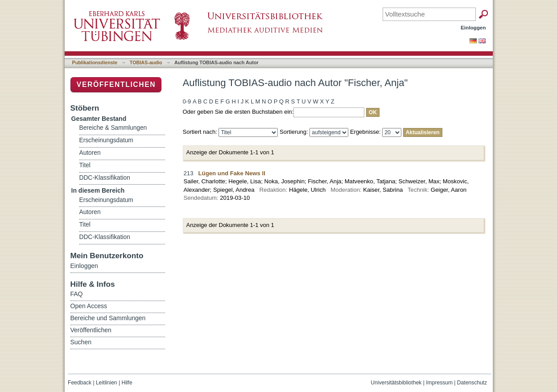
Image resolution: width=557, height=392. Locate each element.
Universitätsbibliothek (396, 383)
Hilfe (127, 383)
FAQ (77, 294)
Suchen (81, 342)
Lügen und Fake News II (232, 173)
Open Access (89, 306)
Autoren (90, 153)
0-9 (187, 101)
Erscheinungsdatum (106, 140)
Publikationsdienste (95, 62)
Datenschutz (472, 383)
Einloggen (473, 27)
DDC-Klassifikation (105, 178)
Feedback (80, 383)
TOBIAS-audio (146, 62)
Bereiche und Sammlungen (108, 318)
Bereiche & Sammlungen (113, 128)
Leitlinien (107, 383)
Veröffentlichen (116, 85)
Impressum (439, 383)
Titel (85, 165)
